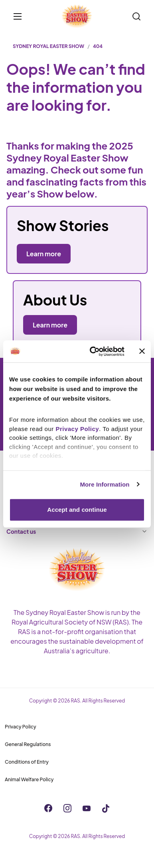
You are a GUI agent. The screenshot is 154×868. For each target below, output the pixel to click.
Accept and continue (77, 510)
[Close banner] (142, 351)
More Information (105, 484)
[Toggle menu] (18, 16)
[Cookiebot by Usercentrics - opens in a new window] (93, 351)
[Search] (136, 16)
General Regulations (28, 744)
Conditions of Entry (27, 762)
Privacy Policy (21, 727)
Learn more (50, 325)
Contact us (77, 531)
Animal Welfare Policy (29, 779)
